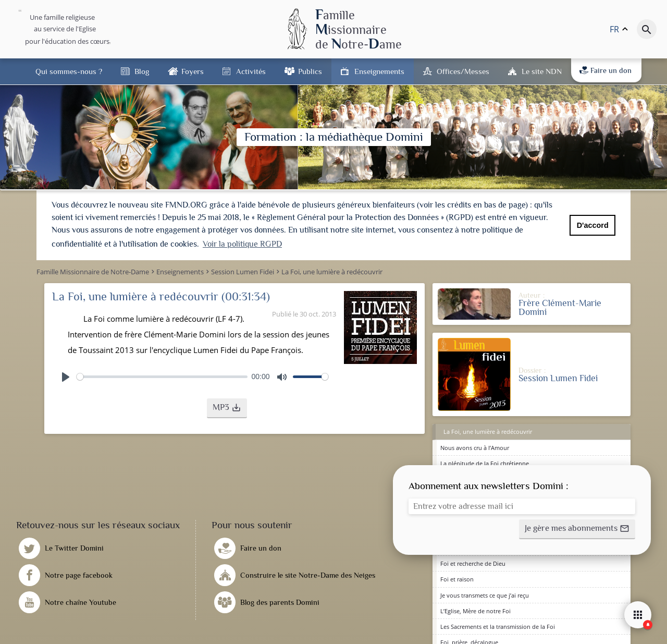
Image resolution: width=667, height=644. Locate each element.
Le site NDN (542, 71)
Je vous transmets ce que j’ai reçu (485, 594)
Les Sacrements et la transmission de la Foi (498, 625)
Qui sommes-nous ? (69, 71)
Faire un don (606, 70)
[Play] (66, 376)
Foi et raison (457, 579)
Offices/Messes (463, 71)
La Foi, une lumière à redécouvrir (488, 431)
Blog (142, 71)
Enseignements (379, 71)
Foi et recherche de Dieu (473, 562)
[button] (227, 407)
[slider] (162, 376)
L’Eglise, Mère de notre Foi (475, 610)
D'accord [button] (593, 225)
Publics (310, 71)
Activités (251, 71)
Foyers (193, 71)
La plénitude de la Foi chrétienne (485, 462)
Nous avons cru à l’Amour (475, 447)
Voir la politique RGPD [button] (242, 244)
